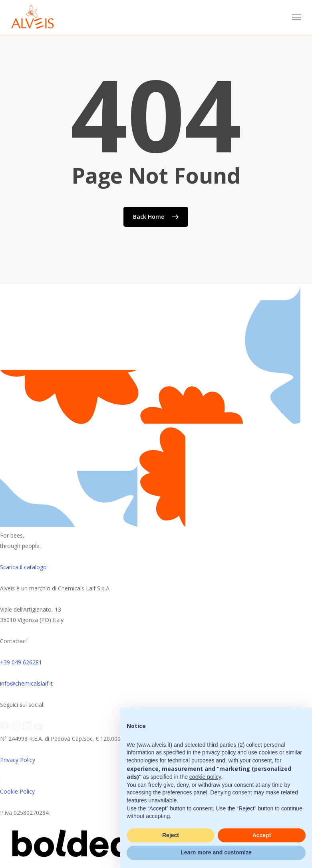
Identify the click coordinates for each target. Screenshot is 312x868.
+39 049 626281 (21, 662)
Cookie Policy (17, 791)
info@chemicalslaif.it (26, 683)
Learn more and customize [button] (216, 852)
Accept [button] (262, 835)
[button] (296, 17)
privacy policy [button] (219, 752)
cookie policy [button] (205, 777)
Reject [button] (171, 835)
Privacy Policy (18, 760)
